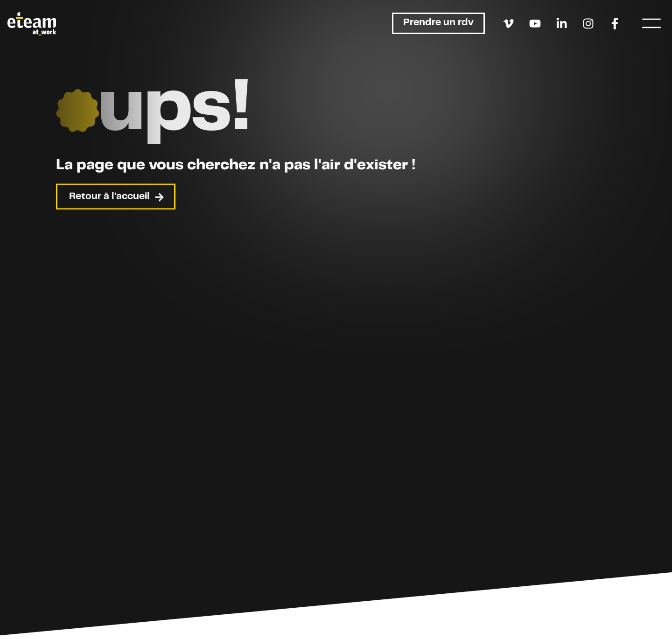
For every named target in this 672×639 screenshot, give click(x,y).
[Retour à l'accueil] (32, 24)
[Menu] (651, 23)
